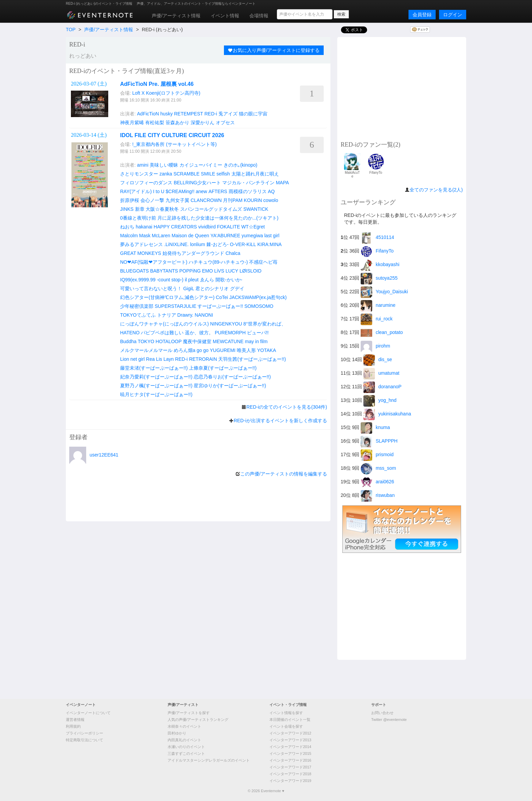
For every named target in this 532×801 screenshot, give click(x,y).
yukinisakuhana (387, 414)
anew (201, 191)
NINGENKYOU (226, 324)
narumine (378, 305)
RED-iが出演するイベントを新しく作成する (280, 421)
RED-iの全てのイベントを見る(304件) (287, 407)
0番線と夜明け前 (138, 218)
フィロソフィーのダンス (146, 183)
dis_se (378, 359)
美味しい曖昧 (164, 165)
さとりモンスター (139, 174)
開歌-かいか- (229, 280)
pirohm (375, 346)
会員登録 (422, 15)
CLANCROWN (206, 200)
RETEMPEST (189, 114)
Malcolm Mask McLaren (145, 236)
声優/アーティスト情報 (176, 16)
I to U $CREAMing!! (174, 191)
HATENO (130, 333)
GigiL (189, 288)
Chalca (233, 253)
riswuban (378, 495)
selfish (223, 174)
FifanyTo (377, 251)
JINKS (127, 209)
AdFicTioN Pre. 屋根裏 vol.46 (157, 84)
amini (143, 165)
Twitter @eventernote (389, 720)
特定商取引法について (84, 740)
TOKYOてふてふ (138, 315)
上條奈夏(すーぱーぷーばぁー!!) (223, 368)
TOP (71, 30)
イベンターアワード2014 (290, 747)
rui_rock (377, 319)
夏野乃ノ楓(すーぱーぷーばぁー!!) (156, 386)
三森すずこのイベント (186, 753)
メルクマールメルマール (146, 350)
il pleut (192, 280)
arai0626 (377, 482)
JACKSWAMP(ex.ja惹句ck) (258, 297)
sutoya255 (379, 278)
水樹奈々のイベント (184, 726)
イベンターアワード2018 (290, 774)
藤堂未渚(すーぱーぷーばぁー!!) (154, 368)
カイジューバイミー (201, 165)
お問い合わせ (382, 713)
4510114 (377, 237)
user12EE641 (104, 455)
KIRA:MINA (270, 244)
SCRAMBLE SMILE (194, 174)
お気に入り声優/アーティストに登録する (274, 50)
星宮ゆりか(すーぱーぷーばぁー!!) (230, 386)
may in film (256, 341)
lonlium (197, 244)
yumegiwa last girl (260, 236)
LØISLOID (251, 271)
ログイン (453, 15)
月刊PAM (233, 200)
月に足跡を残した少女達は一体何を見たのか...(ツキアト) (218, 218)
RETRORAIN (203, 359)
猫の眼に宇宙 (253, 114)
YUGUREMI (223, 350)
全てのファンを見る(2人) (436, 190)
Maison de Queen (191, 236)
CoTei (222, 297)
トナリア (167, 315)
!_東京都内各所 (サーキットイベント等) (175, 144)
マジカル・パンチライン (248, 183)
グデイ (237, 288)
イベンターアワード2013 (290, 740)
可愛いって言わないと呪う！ (151, 288)
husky (167, 114)
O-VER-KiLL (243, 244)
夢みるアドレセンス (141, 244)
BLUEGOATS (135, 271)
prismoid (377, 454)
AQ (271, 191)
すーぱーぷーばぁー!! (220, 306)
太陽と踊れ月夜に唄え (255, 174)
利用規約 (73, 726)
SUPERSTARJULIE (176, 306)
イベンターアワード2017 (290, 767)
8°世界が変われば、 (264, 324)
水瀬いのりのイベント (186, 747)
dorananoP (383, 387)
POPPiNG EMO (196, 271)
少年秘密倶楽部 (137, 306)
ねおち (127, 227)
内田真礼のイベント (184, 740)
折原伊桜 (130, 200)
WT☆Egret (253, 227)
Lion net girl (132, 359)
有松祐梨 (155, 123)
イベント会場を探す (286, 726)
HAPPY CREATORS (175, 227)
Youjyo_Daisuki (384, 292)
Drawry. (185, 315)
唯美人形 (246, 350)
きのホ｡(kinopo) (241, 165)
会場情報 (259, 16)
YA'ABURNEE (225, 236)
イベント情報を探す (286, 713)
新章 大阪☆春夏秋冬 (157, 209)
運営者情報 (75, 720)
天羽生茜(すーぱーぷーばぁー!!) (252, 359)
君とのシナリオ (212, 288)
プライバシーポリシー (84, 733)
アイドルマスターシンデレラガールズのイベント (209, 760)
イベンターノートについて (88, 713)
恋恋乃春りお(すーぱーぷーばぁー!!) (232, 377)
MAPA (282, 183)
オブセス (225, 123)
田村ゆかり (177, 733)
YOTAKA (267, 350)
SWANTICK (256, 209)
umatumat (381, 373)
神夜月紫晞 (132, 123)
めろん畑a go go (191, 350)
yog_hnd (380, 400)
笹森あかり (177, 123)
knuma (375, 427)
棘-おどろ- (217, 244)
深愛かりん (203, 123)
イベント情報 (225, 16)
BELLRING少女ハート (197, 183)
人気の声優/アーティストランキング (198, 720)
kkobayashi (380, 264)
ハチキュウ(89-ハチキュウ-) (218, 262)
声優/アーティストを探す (189, 713)
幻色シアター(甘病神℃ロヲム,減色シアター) (167, 297)
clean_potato (382, 332)
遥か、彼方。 (199, 333)
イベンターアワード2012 (290, 733)
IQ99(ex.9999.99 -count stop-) (152, 280)
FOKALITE (229, 227)
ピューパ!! (258, 333)
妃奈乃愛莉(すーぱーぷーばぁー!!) (156, 377)
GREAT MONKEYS (141, 253)
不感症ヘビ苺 (263, 262)
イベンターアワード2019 (290, 781)
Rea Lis (154, 359)
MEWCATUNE (228, 341)
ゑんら (207, 280)
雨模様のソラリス (248, 191)
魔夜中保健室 (197, 341)
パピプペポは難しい (162, 333)
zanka (166, 174)
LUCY (232, 271)
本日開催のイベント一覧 (290, 720)
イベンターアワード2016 (290, 760)
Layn (169, 359)
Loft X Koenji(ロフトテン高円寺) (166, 93)
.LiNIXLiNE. (176, 244)
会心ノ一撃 (152, 200)
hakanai (144, 227)
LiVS (219, 271)
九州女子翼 (177, 200)
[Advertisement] (402, 88)
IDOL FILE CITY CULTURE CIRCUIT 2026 (172, 135)
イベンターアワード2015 (290, 753)
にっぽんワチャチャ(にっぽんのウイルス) (164, 324)
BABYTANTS (164, 271)
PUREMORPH (230, 333)
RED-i (211, 114)
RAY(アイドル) (136, 191)
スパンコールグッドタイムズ (211, 209)
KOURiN (253, 200)
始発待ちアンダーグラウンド (193, 253)
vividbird (207, 227)
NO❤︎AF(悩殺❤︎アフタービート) (154, 262)
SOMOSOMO (259, 306)
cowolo (271, 200)
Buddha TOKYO (137, 341)
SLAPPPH (379, 441)
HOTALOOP (169, 341)
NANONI (204, 315)
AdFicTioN (148, 114)
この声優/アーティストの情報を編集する (284, 474)
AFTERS (218, 191)
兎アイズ (228, 114)
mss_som (378, 468)
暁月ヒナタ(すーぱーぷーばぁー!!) (156, 394)
